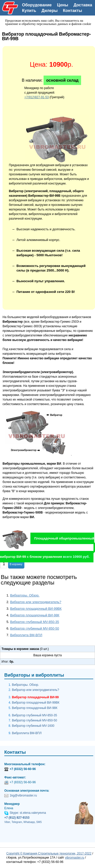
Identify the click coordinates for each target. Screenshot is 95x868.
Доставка (83, 5)
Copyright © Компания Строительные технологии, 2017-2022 (49, 853)
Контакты (72, 11)
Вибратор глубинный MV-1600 (33, 726)
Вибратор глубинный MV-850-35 (35, 622)
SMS (39, 822)
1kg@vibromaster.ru (23, 795)
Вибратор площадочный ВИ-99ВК (36, 609)
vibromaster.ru (74, 858)
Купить (29, 11)
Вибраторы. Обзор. (25, 595)
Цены (63, 5)
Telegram (17, 822)
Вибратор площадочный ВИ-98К (35, 615)
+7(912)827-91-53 (36, 97)
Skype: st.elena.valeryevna (28, 813)
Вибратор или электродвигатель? (36, 602)
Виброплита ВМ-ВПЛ (26, 635)
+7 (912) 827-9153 (17, 818)
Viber (7, 822)
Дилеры (50, 11)
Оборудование (37, 5)
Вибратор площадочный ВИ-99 (35, 697)
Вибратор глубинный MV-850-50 (35, 628)
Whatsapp (29, 822)
